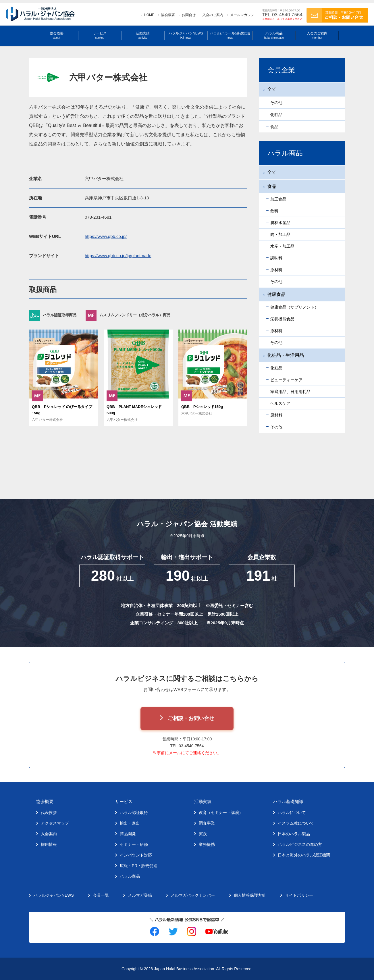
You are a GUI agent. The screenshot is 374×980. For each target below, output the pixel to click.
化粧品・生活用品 (286, 355)
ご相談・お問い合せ (191, 718)
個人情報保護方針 (250, 895)
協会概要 (168, 15)
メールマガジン (242, 15)
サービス (100, 35)
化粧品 (276, 368)
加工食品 (278, 199)
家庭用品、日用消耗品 (290, 392)
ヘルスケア (280, 403)
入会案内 (49, 834)
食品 (272, 186)
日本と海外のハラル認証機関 (304, 855)
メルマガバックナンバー (193, 895)
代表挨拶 (49, 813)
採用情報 (49, 844)
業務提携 (207, 844)
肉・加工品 (280, 234)
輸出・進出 (130, 823)
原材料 (276, 270)
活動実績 (143, 35)
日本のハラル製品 (294, 834)
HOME (149, 15)
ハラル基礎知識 (288, 801)
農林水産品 (280, 223)
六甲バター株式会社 (47, 420)
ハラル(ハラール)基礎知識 (230, 35)
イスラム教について (296, 823)
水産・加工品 (282, 246)
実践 (203, 834)
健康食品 (276, 294)
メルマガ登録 (140, 895)
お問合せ (189, 15)
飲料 (274, 211)
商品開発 (128, 834)
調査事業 (207, 823)
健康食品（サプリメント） (294, 307)
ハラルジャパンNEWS (186, 35)
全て (272, 172)
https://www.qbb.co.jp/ (106, 236)
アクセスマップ (55, 823)
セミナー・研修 (134, 844)
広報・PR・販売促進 (139, 866)
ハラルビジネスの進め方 (300, 844)
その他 (276, 282)
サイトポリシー (299, 895)
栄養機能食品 (282, 319)
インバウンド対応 (136, 855)
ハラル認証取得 (134, 813)
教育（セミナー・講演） (221, 813)
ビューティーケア (286, 380)
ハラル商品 (274, 35)
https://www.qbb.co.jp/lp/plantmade (118, 256)
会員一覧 (101, 895)
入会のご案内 (213, 15)
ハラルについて (292, 813)
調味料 (276, 258)
